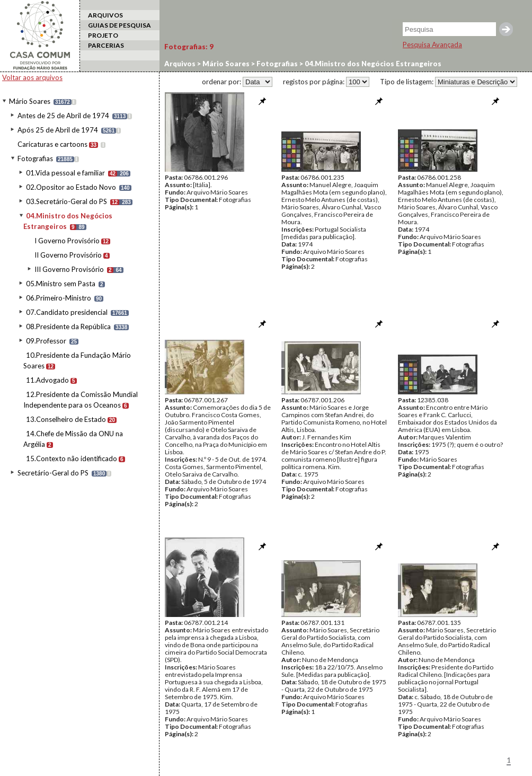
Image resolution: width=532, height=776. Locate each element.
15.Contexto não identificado (72, 458)
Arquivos (180, 64)
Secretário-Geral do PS (53, 473)
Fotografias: (189, 47)
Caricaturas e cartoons (52, 144)
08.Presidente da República (68, 327)
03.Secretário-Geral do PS (66, 201)
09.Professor (46, 341)
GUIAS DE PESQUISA (119, 25)
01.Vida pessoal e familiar (65, 173)
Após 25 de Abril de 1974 (58, 130)
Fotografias (35, 158)
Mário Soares (30, 101)
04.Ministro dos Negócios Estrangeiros (372, 64)
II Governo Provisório (68, 255)
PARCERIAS (106, 45)
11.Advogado (47, 380)
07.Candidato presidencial (67, 312)
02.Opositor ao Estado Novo (71, 187)
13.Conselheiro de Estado (66, 419)
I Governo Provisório (67, 241)
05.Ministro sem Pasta (61, 284)
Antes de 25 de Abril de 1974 (63, 116)
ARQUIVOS (105, 15)
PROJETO (103, 35)
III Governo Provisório (69, 269)
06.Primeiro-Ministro (59, 298)
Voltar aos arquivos (32, 77)
